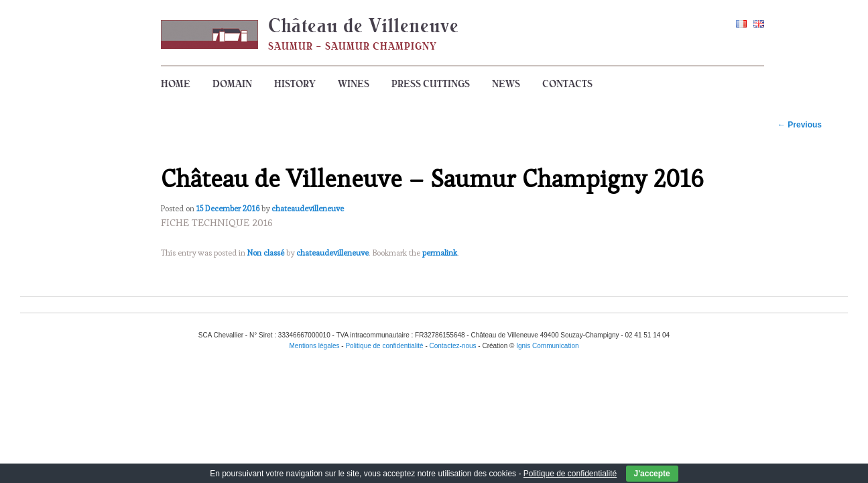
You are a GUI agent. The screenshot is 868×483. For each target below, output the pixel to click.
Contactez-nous (453, 346)
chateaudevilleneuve (308, 208)
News (506, 84)
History (295, 84)
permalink (440, 253)
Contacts (567, 84)
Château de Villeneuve (364, 25)
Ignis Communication (547, 346)
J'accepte (652, 474)
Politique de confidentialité (570, 474)
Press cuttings (431, 84)
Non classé (266, 253)
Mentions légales (314, 346)
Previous (800, 125)
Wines (354, 84)
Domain (232, 84)
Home (176, 84)
